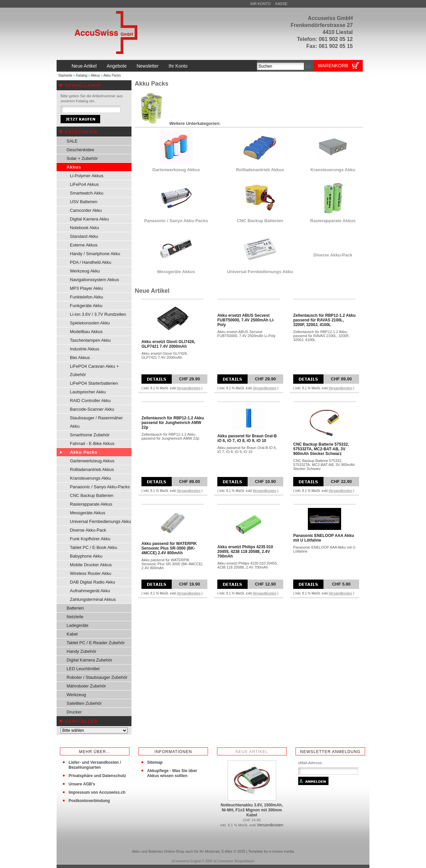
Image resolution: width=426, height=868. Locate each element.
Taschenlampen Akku (90, 340)
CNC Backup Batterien (92, 495)
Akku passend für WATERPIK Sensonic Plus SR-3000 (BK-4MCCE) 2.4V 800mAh (169, 548)
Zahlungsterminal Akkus (93, 599)
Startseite (65, 75)
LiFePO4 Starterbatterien (94, 383)
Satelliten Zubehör (84, 703)
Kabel (72, 634)
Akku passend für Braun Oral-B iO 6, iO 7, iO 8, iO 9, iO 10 (247, 438)
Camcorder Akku (86, 210)
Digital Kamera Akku (89, 219)
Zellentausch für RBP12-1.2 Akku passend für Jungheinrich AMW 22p (173, 423)
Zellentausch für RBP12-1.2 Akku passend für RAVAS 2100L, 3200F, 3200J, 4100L (324, 320)
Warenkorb (333, 66)
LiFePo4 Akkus (84, 184)
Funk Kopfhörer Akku (90, 539)
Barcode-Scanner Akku (92, 409)
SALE (72, 141)
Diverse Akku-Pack (88, 530)
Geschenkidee (80, 150)
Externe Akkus (84, 245)
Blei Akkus (80, 358)
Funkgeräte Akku (86, 306)
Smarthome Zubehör (90, 435)
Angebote (116, 66)
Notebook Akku (84, 228)
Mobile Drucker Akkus (91, 565)
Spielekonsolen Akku (90, 323)
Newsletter (147, 66)
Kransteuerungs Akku (91, 478)
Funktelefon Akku (87, 297)
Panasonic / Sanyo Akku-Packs (100, 487)
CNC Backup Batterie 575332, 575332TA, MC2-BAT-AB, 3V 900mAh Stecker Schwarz (321, 449)
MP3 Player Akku (86, 288)
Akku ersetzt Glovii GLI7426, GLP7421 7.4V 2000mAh (168, 344)
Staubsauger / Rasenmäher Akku (96, 422)
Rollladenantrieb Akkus (92, 469)
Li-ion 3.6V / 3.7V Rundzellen (98, 314)
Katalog (82, 75)
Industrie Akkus (85, 349)
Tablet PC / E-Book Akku (94, 547)
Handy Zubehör (82, 651)
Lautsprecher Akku (88, 392)
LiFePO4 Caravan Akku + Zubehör (94, 370)
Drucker (74, 712)
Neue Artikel (84, 66)
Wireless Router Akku (91, 573)
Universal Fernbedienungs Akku (101, 521)
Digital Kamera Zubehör (89, 660)
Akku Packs (112, 75)
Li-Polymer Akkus (87, 176)
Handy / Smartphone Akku (95, 254)
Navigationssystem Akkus (94, 280)
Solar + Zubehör (82, 158)
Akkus (95, 75)
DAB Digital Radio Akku (93, 582)
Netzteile (75, 617)
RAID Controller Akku (90, 401)
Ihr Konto (260, 4)
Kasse (281, 4)
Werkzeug (76, 695)
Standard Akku (84, 236)
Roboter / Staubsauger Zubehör (97, 677)
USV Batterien (84, 202)
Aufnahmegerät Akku (90, 591)
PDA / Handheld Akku (91, 262)
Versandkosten (189, 388)
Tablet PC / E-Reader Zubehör (96, 643)
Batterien (75, 608)
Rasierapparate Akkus (91, 504)
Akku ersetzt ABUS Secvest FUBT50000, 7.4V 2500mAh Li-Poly (246, 320)
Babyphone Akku (86, 556)
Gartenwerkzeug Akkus (92, 461)
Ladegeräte (78, 625)
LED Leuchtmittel (83, 669)
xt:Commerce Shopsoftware (234, 861)
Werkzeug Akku (85, 271)
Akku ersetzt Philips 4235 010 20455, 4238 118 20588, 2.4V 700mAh (245, 552)
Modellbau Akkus (86, 332)
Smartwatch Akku (87, 193)
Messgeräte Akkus (88, 513)
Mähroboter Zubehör (86, 686)
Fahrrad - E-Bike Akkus (92, 443)
